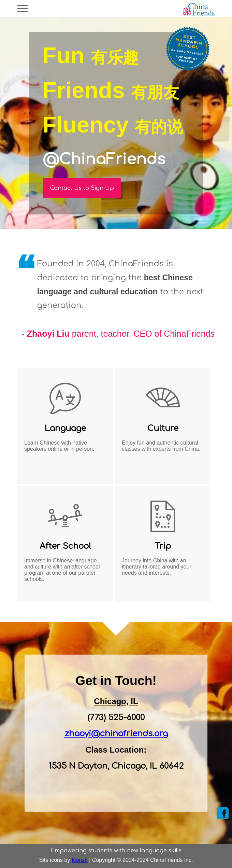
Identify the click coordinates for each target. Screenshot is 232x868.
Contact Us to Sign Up (82, 188)
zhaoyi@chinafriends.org (116, 734)
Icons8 (80, 860)
